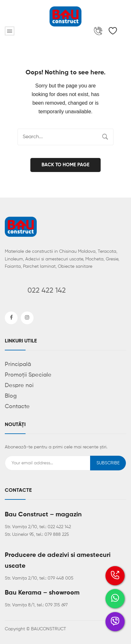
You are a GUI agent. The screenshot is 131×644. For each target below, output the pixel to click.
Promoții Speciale (28, 375)
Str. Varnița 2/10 (21, 527)
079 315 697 (56, 605)
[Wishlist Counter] (113, 31)
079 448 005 (61, 578)
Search (105, 137)
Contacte (17, 407)
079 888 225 (57, 535)
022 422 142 (59, 527)
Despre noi (19, 386)
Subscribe (108, 463)
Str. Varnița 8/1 (20, 605)
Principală (18, 364)
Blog (11, 396)
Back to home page (65, 165)
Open (10, 31)
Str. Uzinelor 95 (19, 535)
